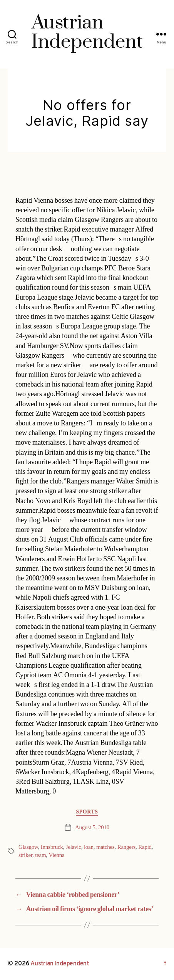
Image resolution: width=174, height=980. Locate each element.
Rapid (145, 847)
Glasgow (28, 847)
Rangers (126, 847)
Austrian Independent (60, 964)
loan (89, 847)
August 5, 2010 (92, 827)
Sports (87, 812)
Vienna (57, 855)
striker (25, 855)
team (40, 855)
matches (105, 847)
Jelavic (74, 847)
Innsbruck (52, 847)
